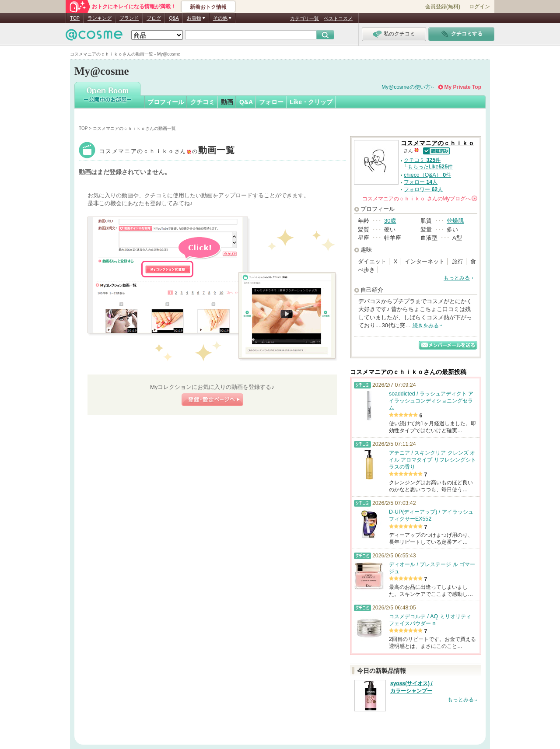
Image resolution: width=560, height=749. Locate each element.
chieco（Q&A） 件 (427, 175)
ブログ (154, 18)
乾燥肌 (455, 221)
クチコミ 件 (422, 160)
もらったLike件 (430, 167)
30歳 (390, 221)
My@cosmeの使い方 (406, 87)
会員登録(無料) (443, 7)
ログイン (479, 7)
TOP (75, 18)
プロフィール (166, 102)
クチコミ (203, 102)
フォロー (271, 102)
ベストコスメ (338, 18)
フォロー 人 (421, 182)
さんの (420, 199)
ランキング (100, 18)
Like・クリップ (311, 102)
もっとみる (457, 278)
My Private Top (463, 87)
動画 (227, 102)
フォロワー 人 (423, 189)
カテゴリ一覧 (304, 18)
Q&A (174, 18)
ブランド (129, 18)
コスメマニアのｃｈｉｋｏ (167, 151)
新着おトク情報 (208, 7)
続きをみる (426, 325)
